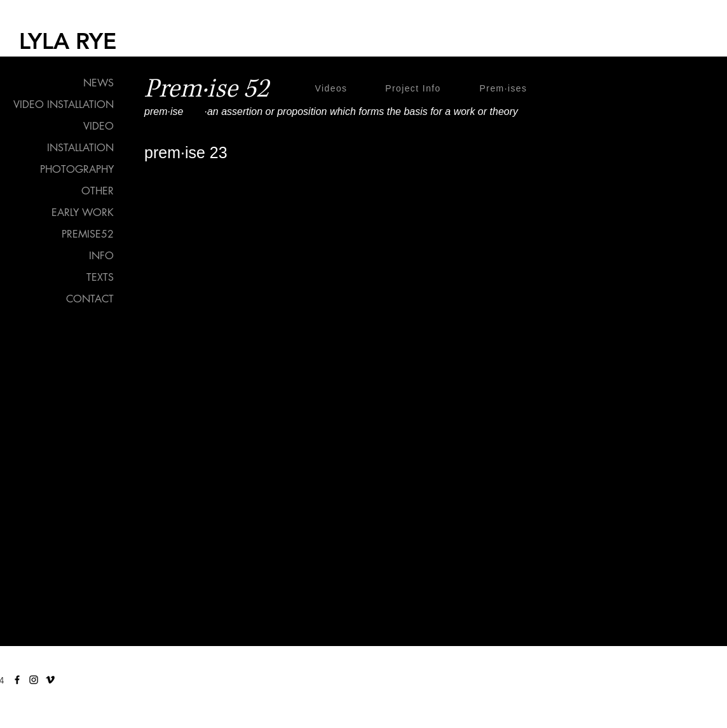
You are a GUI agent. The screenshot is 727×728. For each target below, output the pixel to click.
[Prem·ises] (505, 88)
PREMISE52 (88, 234)
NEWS (99, 83)
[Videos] (332, 88)
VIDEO (99, 126)
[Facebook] (17, 680)
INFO (101, 256)
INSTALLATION (80, 148)
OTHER (98, 191)
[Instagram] (34, 680)
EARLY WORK (83, 212)
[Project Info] (414, 88)
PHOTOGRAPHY (77, 169)
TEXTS (100, 277)
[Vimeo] (50, 680)
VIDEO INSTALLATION (64, 104)
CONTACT (90, 299)
